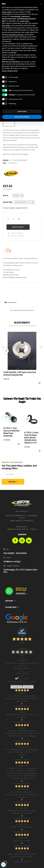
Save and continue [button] (22, 117)
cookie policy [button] (24, 21)
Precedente (16, 687)
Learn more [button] (22, 111)
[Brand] (18, 196)
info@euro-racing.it (13, 270)
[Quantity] (14, 219)
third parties (6, 26)
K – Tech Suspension (18, 160)
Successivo (28, 687)
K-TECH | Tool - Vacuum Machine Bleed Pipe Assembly (11, 432)
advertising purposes (16, 35)
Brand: (6, 160)
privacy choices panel (10, 71)
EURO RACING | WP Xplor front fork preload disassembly (20, 374)
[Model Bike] (24, 202)
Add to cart (18, 227)
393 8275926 (14, 275)
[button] (41, 4)
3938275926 (20, 593)
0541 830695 (10, 272)
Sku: (5, 163)
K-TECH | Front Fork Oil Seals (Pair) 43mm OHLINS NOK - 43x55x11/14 (31, 438)
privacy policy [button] (7, 12)
